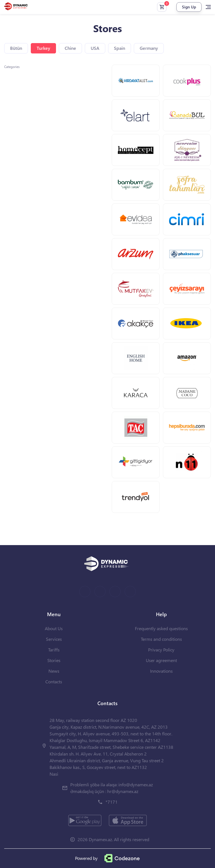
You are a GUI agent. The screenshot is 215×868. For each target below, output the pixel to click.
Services (54, 639)
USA (95, 48)
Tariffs (54, 650)
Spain (120, 48)
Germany (149, 48)
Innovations (161, 671)
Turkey (43, 48)
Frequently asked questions (161, 628)
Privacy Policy (161, 650)
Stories (54, 660)
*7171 (112, 802)
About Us (54, 628)
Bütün (16, 48)
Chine (70, 48)
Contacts (54, 682)
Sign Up (189, 7)
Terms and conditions (161, 639)
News (54, 671)
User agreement (161, 660)
